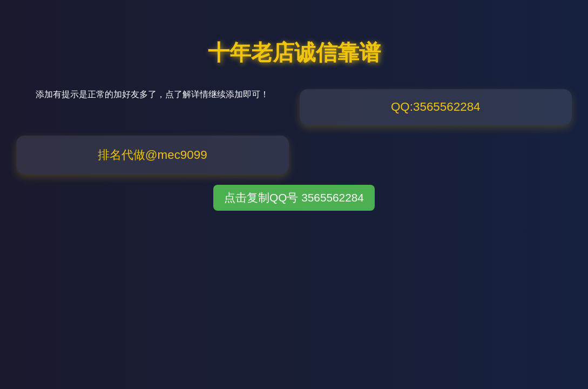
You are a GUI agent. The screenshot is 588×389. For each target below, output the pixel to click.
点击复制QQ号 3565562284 (294, 197)
